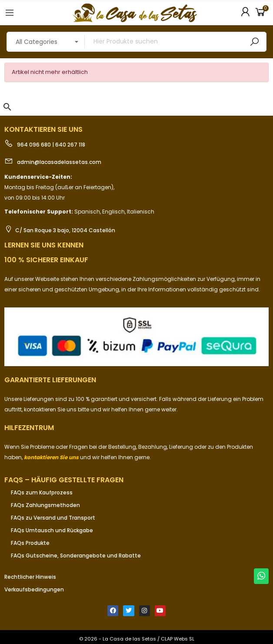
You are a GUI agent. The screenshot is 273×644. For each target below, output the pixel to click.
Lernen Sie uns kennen (44, 245)
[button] (7, 107)
